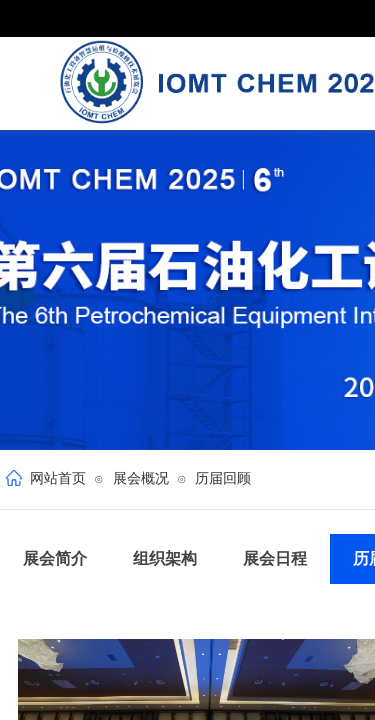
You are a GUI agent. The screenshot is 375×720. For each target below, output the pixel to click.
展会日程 (275, 558)
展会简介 (55, 558)
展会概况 (141, 478)
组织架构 (165, 558)
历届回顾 (223, 478)
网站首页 (58, 478)
